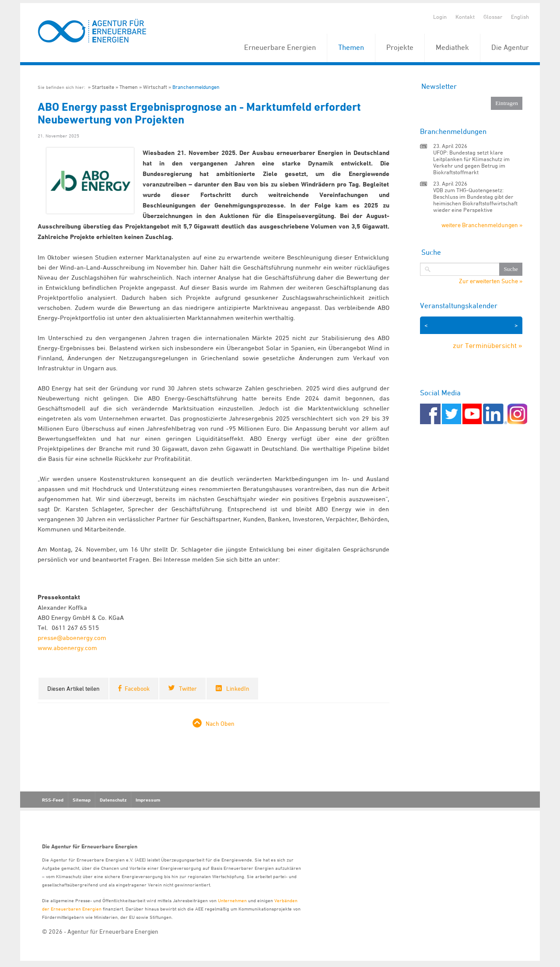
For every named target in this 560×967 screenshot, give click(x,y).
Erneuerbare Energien (280, 47)
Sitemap (82, 800)
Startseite (103, 87)
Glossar (493, 17)
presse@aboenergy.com (72, 638)
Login (440, 17)
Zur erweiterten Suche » (491, 281)
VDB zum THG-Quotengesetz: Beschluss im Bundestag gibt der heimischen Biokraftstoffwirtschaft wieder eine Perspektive (475, 200)
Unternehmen (232, 900)
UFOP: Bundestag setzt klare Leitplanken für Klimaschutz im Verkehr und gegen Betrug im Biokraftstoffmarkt (471, 162)
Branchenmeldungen (196, 87)
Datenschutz (113, 800)
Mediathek (452, 47)
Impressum (148, 800)
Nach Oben (220, 723)
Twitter (188, 688)
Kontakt (465, 17)
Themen (351, 47)
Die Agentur (510, 47)
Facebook (137, 688)
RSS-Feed (53, 800)
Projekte (400, 47)
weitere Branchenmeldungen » (482, 225)
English (520, 17)
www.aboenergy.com (68, 648)
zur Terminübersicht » (488, 345)
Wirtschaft (155, 87)
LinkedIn (238, 688)
